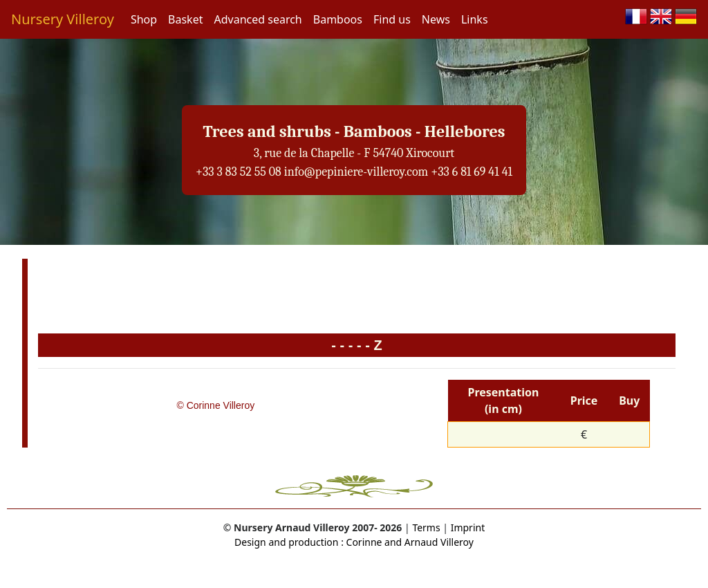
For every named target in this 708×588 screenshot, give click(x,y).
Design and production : (289, 542)
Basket (185, 19)
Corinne (363, 542)
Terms (426, 527)
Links (475, 19)
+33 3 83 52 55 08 (239, 172)
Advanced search (258, 19)
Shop (144, 19)
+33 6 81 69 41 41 (472, 172)
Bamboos (338, 19)
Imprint (468, 527)
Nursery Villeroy (63, 19)
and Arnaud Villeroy (428, 542)
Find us (392, 19)
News (436, 19)
